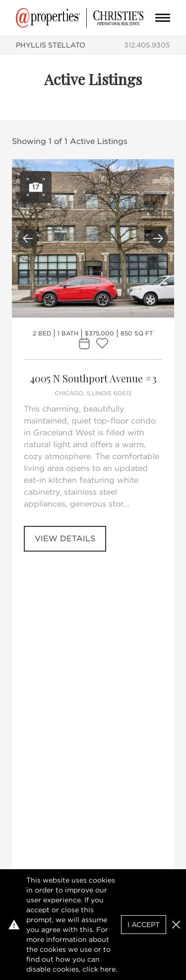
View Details (65, 538)
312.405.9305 (147, 45)
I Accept (144, 925)
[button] (176, 925)
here (108, 969)
